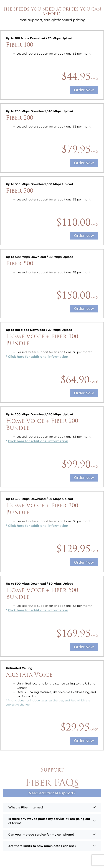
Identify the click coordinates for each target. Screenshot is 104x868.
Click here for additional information (38, 357)
